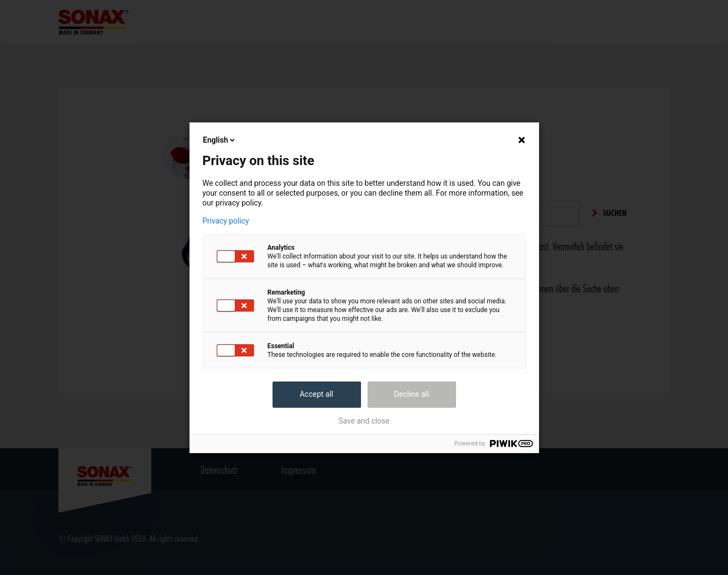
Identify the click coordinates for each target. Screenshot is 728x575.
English (220, 140)
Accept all (317, 394)
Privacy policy (226, 221)
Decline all (412, 394)
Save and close (364, 421)
